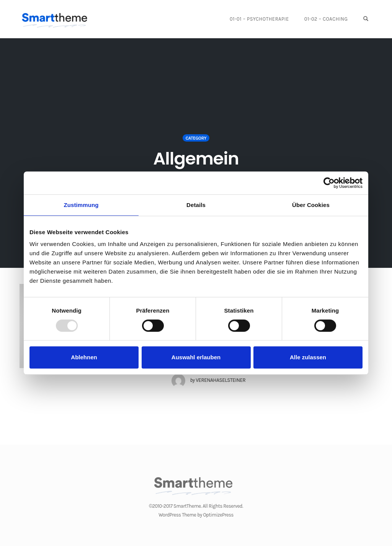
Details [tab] (196, 205)
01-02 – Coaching (326, 19)
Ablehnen (84, 357)
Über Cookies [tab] (311, 205)
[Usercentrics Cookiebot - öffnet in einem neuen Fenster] (329, 183)
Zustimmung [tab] (81, 205)
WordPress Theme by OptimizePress (196, 515)
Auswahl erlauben (196, 357)
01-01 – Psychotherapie (259, 19)
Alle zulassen (308, 357)
